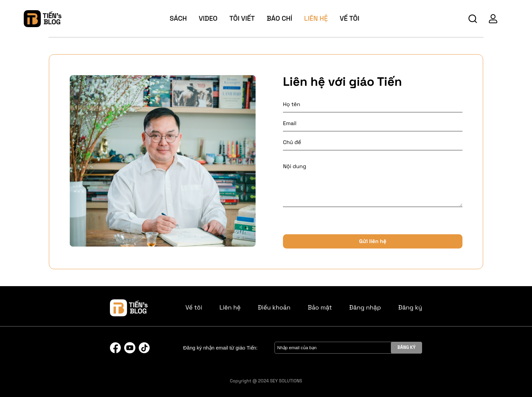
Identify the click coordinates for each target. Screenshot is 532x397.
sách (178, 18)
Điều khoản (274, 307)
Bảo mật (320, 307)
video (208, 18)
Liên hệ (316, 18)
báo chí (279, 18)
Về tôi (194, 307)
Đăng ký (410, 307)
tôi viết (242, 18)
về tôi (349, 18)
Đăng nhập (365, 307)
